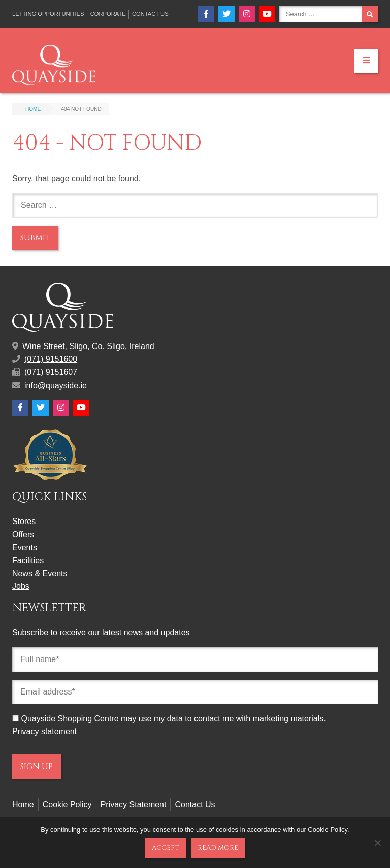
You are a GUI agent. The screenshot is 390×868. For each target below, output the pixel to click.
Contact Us (150, 14)
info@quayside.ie (56, 385)
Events (25, 548)
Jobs (21, 586)
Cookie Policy (67, 804)
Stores (24, 521)
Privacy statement (44, 731)
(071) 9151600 (51, 359)
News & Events (40, 574)
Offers (23, 534)
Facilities (28, 560)
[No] (377, 843)
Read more (218, 848)
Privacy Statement (134, 804)
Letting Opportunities (48, 14)
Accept (166, 848)
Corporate (108, 14)
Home (23, 804)
